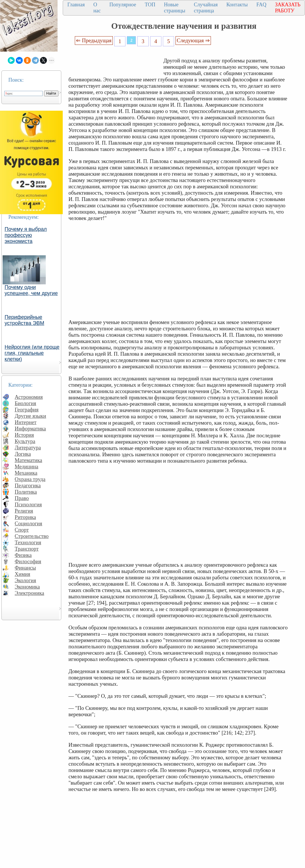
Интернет (26, 422)
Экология (25, 580)
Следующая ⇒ (193, 40)
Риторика (25, 517)
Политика (26, 492)
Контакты (237, 5)
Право (22, 498)
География (27, 410)
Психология (28, 504)
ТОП (150, 5)
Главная (76, 5)
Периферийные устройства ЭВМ (24, 320)
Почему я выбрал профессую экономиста (26, 235)
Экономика (27, 587)
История (24, 435)
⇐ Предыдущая (94, 40)
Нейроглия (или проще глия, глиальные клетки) (32, 353)
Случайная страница (206, 8)
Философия (28, 561)
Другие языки (30, 416)
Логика (23, 454)
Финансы (25, 568)
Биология (25, 403)
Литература (28, 448)
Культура (25, 441)
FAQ (261, 5)
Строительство (32, 536)
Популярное (123, 5)
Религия (24, 511)
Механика (26, 473)
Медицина (26, 466)
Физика (23, 555)
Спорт (22, 530)
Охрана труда (30, 479)
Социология (28, 523)
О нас (97, 8)
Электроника (29, 593)
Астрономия (29, 397)
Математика (28, 460)
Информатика (30, 429)
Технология (28, 542)
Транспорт (27, 549)
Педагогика (28, 485)
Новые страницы (175, 8)
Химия (22, 574)
